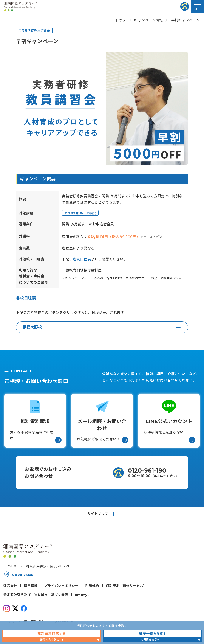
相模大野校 (32, 327)
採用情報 (31, 586)
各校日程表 (82, 259)
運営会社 (10, 586)
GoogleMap (23, 575)
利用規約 (92, 586)
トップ (121, 20)
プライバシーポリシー (61, 586)
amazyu (82, 595)
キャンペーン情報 (148, 20)
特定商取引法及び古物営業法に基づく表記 (36, 595)
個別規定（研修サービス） (126, 586)
